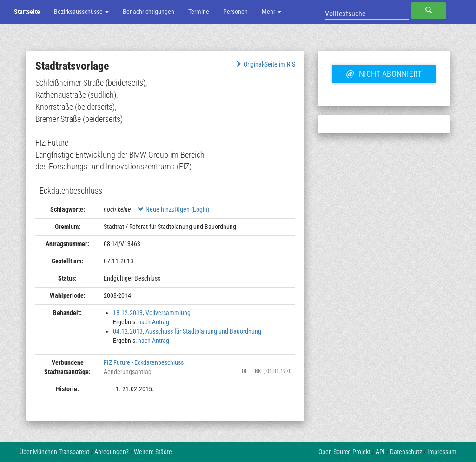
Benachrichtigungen (149, 12)
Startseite (27, 12)
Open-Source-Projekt (344, 452)
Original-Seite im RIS (265, 64)
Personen (235, 12)
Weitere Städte (153, 452)
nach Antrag (154, 322)
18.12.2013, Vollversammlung (152, 313)
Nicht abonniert (383, 73)
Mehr (271, 12)
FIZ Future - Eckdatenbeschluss (144, 362)
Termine (199, 12)
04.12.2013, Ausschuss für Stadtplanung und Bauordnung (187, 331)
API (380, 452)
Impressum (442, 452)
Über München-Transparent (54, 452)
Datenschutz (406, 452)
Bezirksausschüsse (81, 12)
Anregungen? (112, 452)
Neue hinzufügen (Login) (173, 209)
